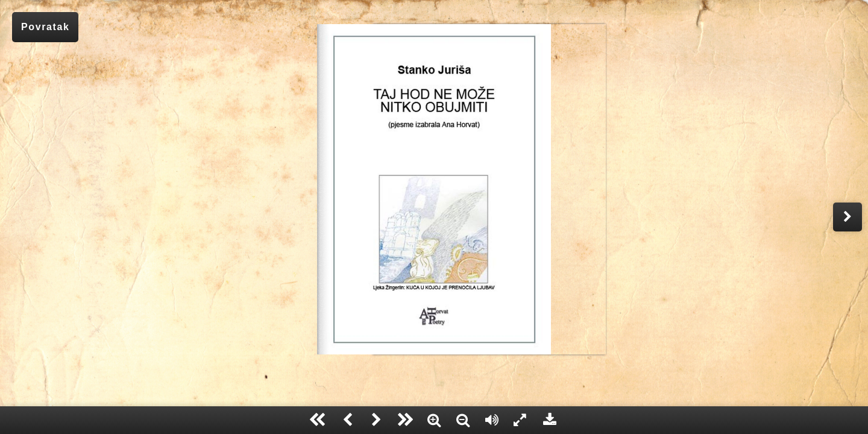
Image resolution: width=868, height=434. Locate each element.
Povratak (45, 27)
